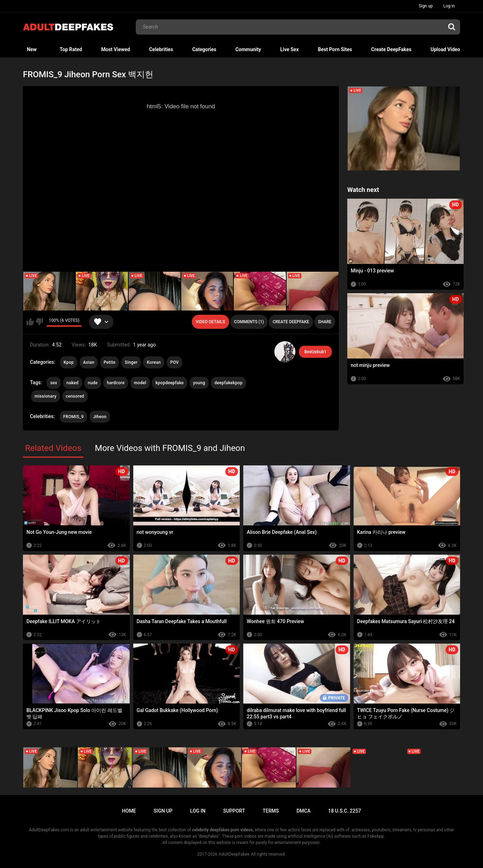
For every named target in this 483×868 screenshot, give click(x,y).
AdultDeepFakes (234, 854)
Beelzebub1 (315, 352)
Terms (271, 811)
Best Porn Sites (335, 49)
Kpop (69, 362)
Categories (204, 49)
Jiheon (100, 417)
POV (175, 362)
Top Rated (71, 49)
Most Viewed (116, 49)
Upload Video (445, 49)
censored (75, 396)
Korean (154, 362)
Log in (449, 6)
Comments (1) (249, 322)
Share (325, 322)
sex (54, 383)
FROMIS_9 (73, 417)
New (32, 49)
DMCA (304, 811)
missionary (45, 396)
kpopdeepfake (170, 383)
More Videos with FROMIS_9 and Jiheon (170, 448)
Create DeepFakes (391, 49)
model (140, 383)
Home (129, 811)
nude (93, 383)
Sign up (426, 6)
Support (234, 811)
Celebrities (161, 49)
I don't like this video (39, 322)
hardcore (116, 383)
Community (248, 49)
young (199, 383)
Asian (89, 362)
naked (73, 383)
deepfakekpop (228, 383)
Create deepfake (291, 322)
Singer (131, 362)
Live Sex (290, 49)
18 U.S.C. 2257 (345, 811)
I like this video (30, 322)
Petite (109, 362)
